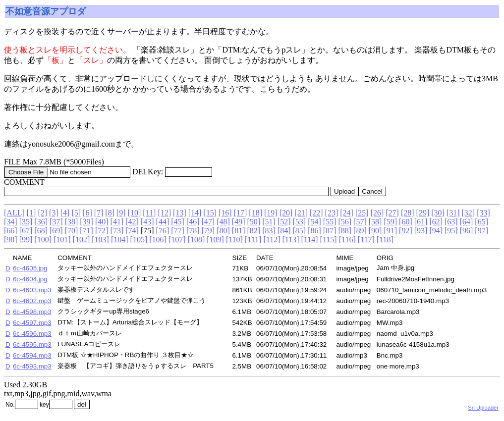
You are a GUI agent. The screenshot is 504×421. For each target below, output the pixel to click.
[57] (360, 222)
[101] (62, 239)
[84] (284, 231)
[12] (164, 213)
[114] (310, 239)
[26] (377, 213)
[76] (163, 231)
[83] (269, 231)
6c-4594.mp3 (32, 355)
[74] (132, 231)
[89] (360, 231)
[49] (239, 222)
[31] (453, 213)
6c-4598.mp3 (32, 312)
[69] (56, 231)
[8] (110, 213)
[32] (469, 213)
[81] (239, 231)
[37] (56, 222)
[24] (347, 213)
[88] (345, 231)
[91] (390, 231)
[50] (254, 222)
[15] (210, 213)
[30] (438, 213)
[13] (180, 213)
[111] (253, 239)
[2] (42, 213)
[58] (375, 222)
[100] (43, 239)
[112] (272, 239)
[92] (406, 231)
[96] (467, 231)
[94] (436, 231)
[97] (481, 231)
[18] (255, 213)
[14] (195, 213)
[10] (135, 213)
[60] (406, 222)
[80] (223, 231)
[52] (284, 222)
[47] (208, 222)
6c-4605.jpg (30, 268)
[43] (147, 222)
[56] (345, 222)
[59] (390, 222)
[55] (330, 222)
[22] (316, 213)
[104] (120, 239)
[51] (269, 222)
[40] (102, 222)
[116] (347, 239)
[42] (132, 222)
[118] (385, 239)
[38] (72, 222)
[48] (223, 222)
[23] (332, 213)
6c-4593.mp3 (32, 366)
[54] (314, 222)
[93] (421, 231)
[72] (102, 231)
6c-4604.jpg (30, 279)
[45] (178, 222)
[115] (329, 239)
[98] (11, 239)
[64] (467, 222)
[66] (11, 231)
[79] (208, 231)
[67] (26, 231)
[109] (215, 239)
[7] (99, 213)
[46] (193, 222)
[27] (392, 213)
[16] (225, 213)
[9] (121, 213)
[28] (408, 213)
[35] (26, 222)
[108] (196, 239)
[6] (87, 213)
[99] (26, 239)
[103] (100, 239)
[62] (436, 222)
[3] (54, 213)
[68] (41, 231)
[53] (299, 222)
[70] (72, 231)
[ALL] (14, 213)
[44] (163, 222)
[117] (366, 239)
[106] (158, 239)
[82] (254, 231)
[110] (234, 239)
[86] (314, 231)
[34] (11, 222)
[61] (421, 222)
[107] (177, 239)
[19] (271, 213)
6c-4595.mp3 (32, 344)
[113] (290, 239)
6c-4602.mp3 (32, 301)
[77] (178, 231)
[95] (451, 231)
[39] (86, 222)
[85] (299, 231)
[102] (82, 239)
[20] (286, 213)
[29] (423, 213)
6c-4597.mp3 (32, 323)
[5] (76, 213)
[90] (375, 231)
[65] (481, 222)
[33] (483, 213)
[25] (362, 213)
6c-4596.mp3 (32, 334)
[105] (139, 239)
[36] (41, 222)
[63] (451, 222)
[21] (301, 213)
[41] (117, 222)
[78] (193, 231)
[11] (149, 213)
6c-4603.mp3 (32, 290)
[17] (241, 213)
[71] (86, 231)
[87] (330, 231)
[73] (117, 231)
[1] (31, 213)
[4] (65, 213)
